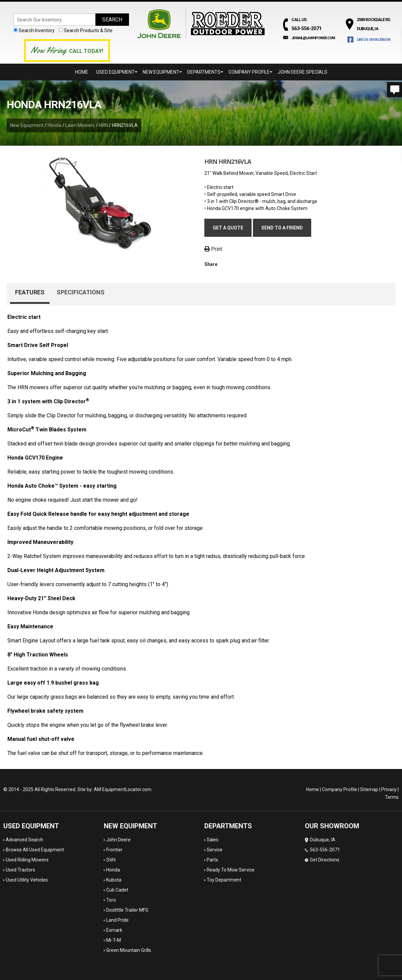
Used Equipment (117, 72)
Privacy (389, 789)
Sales (213, 840)
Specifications (81, 292)
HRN (103, 125)
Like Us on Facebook (374, 40)
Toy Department (224, 880)
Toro (111, 900)
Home (82, 72)
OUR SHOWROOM (332, 826)
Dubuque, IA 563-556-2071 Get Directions (322, 850)
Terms (392, 797)
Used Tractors (20, 870)
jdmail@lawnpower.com (313, 38)
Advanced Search (24, 840)
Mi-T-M (114, 940)
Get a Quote (228, 228)
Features (30, 292)
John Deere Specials (303, 72)
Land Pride (117, 920)
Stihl (111, 860)
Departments (205, 72)
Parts (212, 860)
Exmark (114, 930)
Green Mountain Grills (129, 950)
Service (215, 850)
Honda (54, 125)
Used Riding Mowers (27, 860)
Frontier (114, 850)
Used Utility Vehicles (27, 880)
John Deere (118, 840)
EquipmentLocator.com (127, 789)
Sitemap (369, 789)
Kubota (114, 880)
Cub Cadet (117, 890)
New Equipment (162, 72)
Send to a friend (282, 228)
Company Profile (250, 72)
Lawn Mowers (80, 125)
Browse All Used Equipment (35, 850)
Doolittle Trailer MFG (127, 910)
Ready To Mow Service (231, 870)
